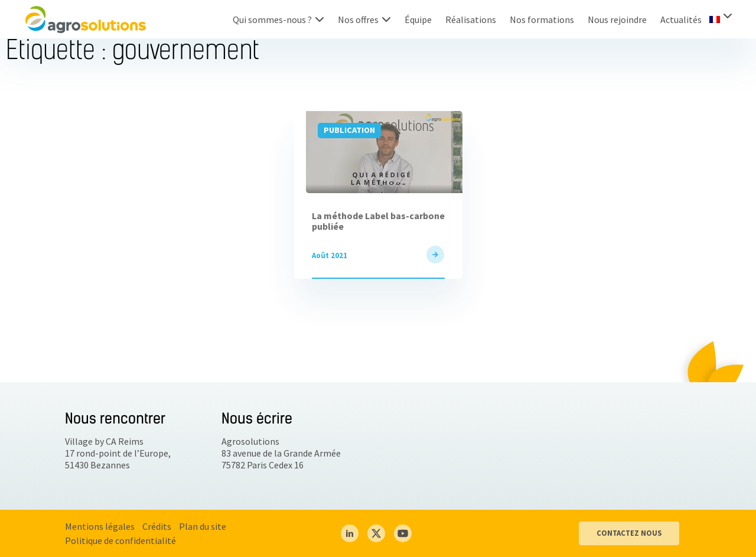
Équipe (418, 19)
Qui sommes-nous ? (272, 19)
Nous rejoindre (617, 19)
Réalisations (471, 19)
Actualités (681, 19)
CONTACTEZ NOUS (629, 533)
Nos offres (358, 19)
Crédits (157, 526)
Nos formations (542, 19)
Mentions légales (100, 526)
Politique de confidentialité (120, 540)
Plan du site (203, 526)
